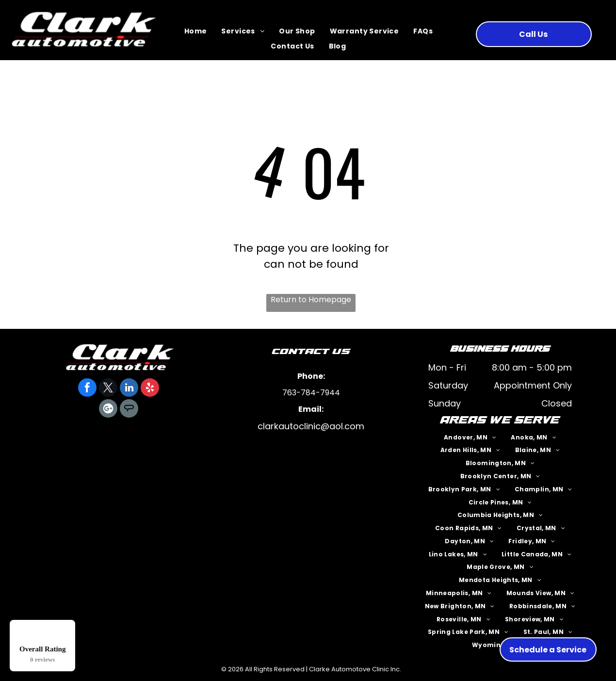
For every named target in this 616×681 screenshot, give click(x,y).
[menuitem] (196, 32)
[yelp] (150, 389)
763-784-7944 (311, 393)
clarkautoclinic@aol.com (311, 426)
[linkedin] (129, 389)
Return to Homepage (311, 300)
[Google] (108, 410)
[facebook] (87, 389)
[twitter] (108, 389)
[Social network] (129, 410)
